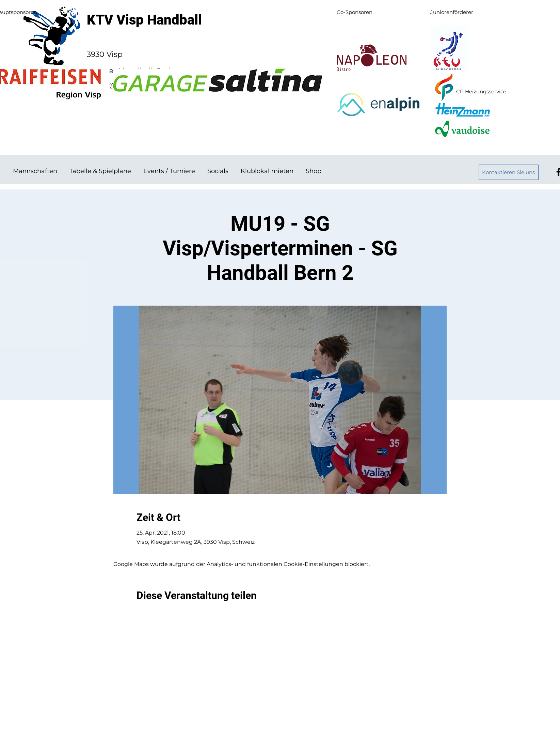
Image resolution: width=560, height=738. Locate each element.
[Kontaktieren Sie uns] (509, 172)
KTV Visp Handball (144, 20)
